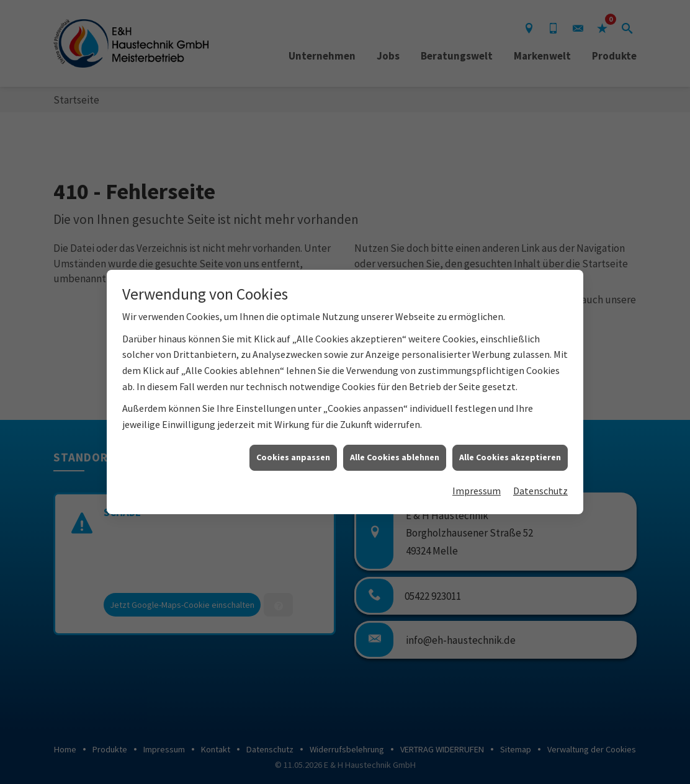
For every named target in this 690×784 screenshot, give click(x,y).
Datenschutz (540, 484)
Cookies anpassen (293, 451)
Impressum (477, 484)
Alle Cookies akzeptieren (510, 451)
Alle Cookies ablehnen (395, 451)
